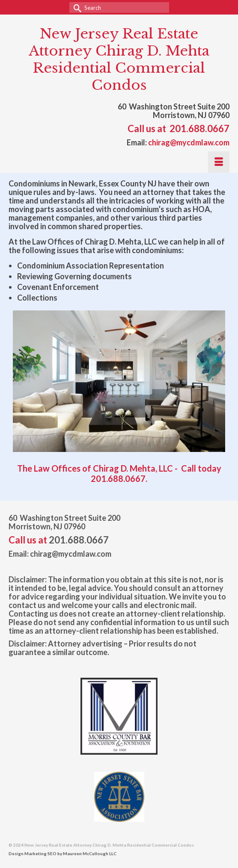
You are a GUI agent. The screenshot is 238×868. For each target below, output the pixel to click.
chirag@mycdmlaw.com (189, 142)
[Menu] (219, 162)
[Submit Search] (76, 7)
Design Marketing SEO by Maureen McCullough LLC (62, 853)
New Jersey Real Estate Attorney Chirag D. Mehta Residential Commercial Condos (119, 59)
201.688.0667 (199, 128)
